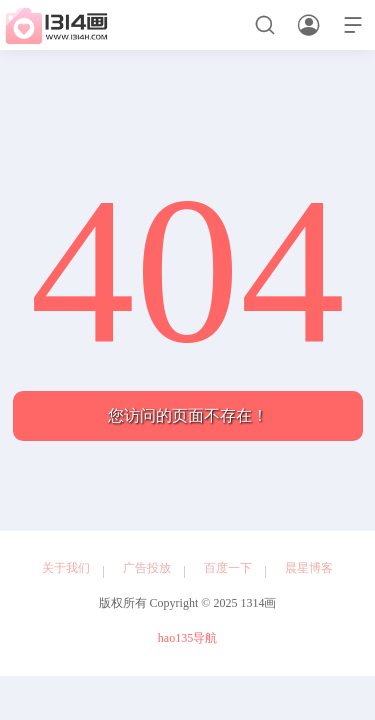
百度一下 (228, 568)
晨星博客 (309, 568)
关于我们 (66, 568)
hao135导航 (187, 638)
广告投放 (147, 568)
